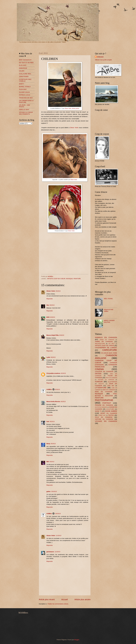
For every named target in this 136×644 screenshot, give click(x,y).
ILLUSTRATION (112, 382)
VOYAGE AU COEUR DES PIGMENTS (26, 113)
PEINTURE (77, 279)
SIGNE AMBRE (111, 411)
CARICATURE (110, 350)
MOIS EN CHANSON (104, 392)
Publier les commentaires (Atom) (58, 604)
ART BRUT (112, 344)
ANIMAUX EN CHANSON (106, 337)
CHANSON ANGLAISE (106, 357)
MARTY (22, 84)
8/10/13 (58, 291)
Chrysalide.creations (53, 373)
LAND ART (111, 386)
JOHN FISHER (24, 77)
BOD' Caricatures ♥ (25, 60)
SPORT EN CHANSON (109, 413)
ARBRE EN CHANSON (104, 342)
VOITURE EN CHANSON (104, 419)
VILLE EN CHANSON (104, 417)
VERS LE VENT (24, 110)
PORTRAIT (107, 403)
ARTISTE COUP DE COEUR (56, 279)
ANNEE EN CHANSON (107, 340)
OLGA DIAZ (23, 89)
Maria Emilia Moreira (53, 402)
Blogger (77, 640)
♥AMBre (49, 389)
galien (48, 491)
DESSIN (98, 374)
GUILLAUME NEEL (25, 74)
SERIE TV (98, 411)
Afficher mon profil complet (103, 60)
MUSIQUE (69, 279)
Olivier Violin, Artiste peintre (72, 108)
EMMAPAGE (23, 68)
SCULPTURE (110, 409)
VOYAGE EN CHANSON (106, 421)
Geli (48, 422)
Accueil (64, 600)
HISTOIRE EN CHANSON (106, 380)
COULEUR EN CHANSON (104, 372)
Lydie (48, 357)
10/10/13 (54, 491)
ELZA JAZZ (23, 65)
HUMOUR (99, 382)
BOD (48, 317)
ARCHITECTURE (100, 344)
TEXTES (111, 415)
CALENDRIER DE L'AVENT (106, 347)
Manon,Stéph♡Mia (53, 335)
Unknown (100, 57)
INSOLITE (101, 384)
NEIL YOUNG (108, 299)
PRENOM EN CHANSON (104, 405)
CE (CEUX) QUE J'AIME (109, 353)
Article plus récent (47, 600)
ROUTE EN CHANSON (101, 407)
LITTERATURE (101, 388)
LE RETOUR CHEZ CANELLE (25, 80)
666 (48, 462)
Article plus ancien (83, 600)
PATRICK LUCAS (25, 95)
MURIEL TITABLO (25, 87)
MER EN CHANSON (109, 390)
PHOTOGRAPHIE (104, 400)
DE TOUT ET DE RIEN (26, 63)
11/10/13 (58, 536)
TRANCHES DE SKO (26, 98)
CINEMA (99, 369)
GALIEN (22, 71)
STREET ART (102, 415)
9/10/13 (63, 402)
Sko (48, 305)
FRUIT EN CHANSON (111, 378)
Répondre (50, 299)
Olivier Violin (74, 128)
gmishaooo (50, 552)
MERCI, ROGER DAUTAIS (109, 321)
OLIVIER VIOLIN (24, 92)
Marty (48, 444)
